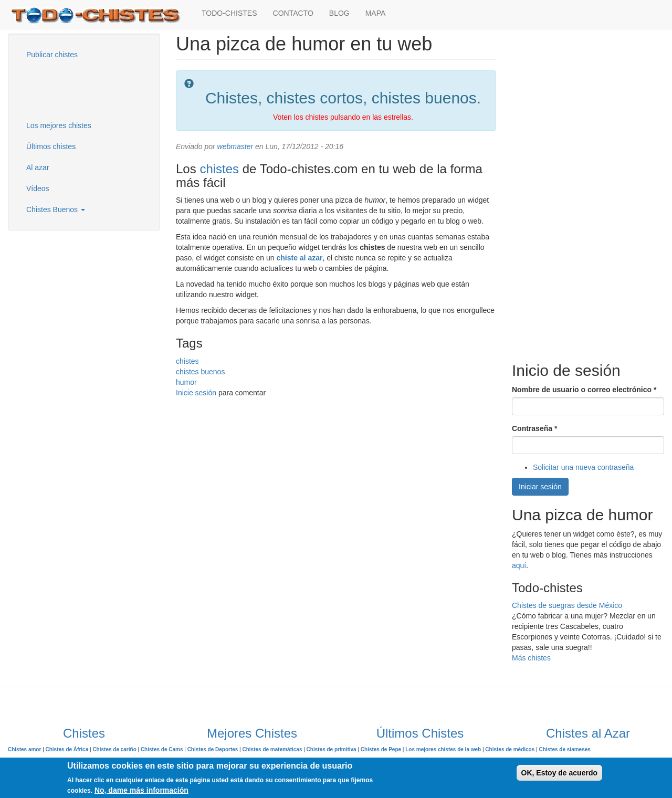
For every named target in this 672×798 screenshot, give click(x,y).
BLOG (339, 13)
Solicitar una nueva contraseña (583, 467)
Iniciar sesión (540, 487)
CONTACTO (293, 13)
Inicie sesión (196, 393)
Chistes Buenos (56, 209)
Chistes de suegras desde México (567, 605)
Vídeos (38, 188)
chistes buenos (200, 372)
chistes (219, 169)
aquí (519, 565)
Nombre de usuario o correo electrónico (584, 390)
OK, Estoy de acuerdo (559, 773)
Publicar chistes (52, 55)
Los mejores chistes (59, 125)
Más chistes (531, 658)
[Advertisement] (71, 89)
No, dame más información (141, 790)
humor (186, 382)
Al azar (38, 167)
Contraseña (534, 428)
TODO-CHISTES (229, 13)
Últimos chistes (51, 146)
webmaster (235, 146)
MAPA (376, 13)
